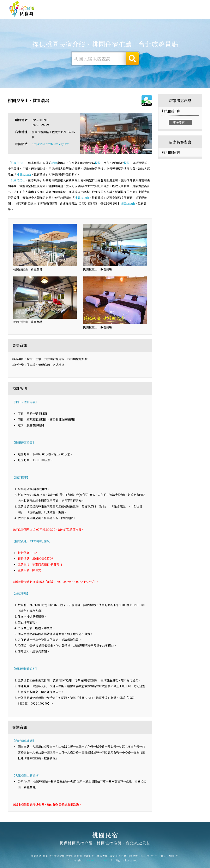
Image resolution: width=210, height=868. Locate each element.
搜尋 (132, 59)
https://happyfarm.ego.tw (50, 145)
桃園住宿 (78, 13)
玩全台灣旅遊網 (121, 4)
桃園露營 (94, 14)
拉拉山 (21, 164)
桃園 (14, 164)
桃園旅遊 (111, 14)
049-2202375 (149, 858)
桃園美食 (127, 15)
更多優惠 (181, 123)
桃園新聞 (160, 16)
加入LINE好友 (169, 858)
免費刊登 (138, 4)
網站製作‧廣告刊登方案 (161, 4)
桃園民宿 (22, 9)
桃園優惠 (144, 16)
